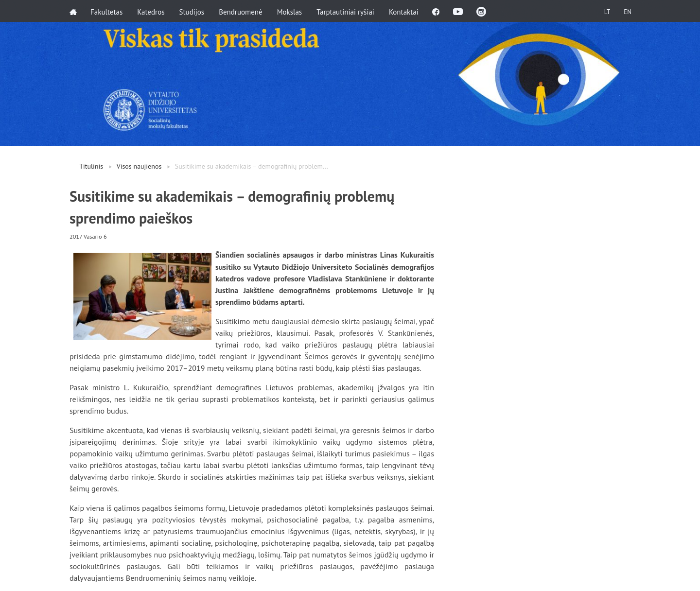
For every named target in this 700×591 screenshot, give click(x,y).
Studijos (192, 11)
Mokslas (291, 11)
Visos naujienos (139, 166)
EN (627, 11)
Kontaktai (405, 11)
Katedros (152, 11)
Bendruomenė (242, 11)
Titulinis (91, 166)
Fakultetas (107, 11)
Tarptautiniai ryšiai (346, 11)
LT (605, 11)
